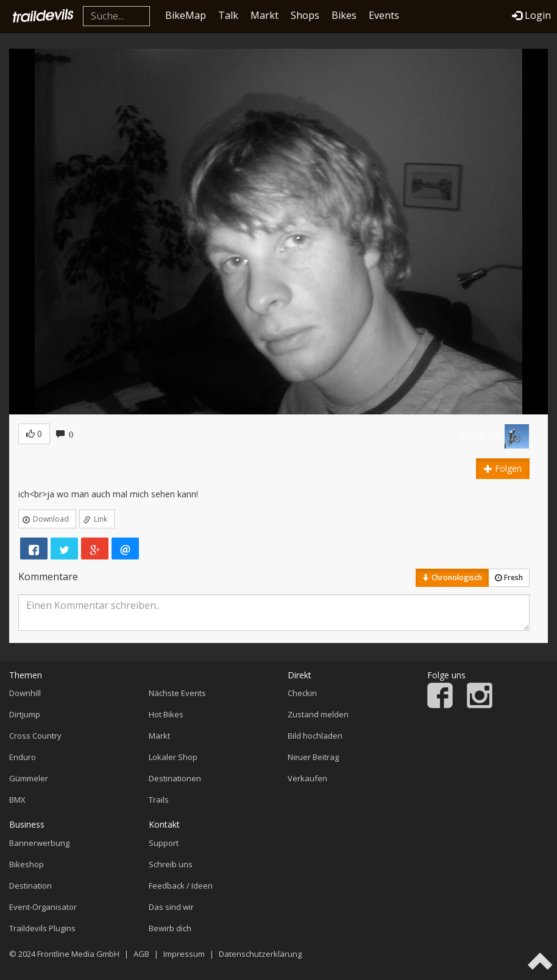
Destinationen (175, 778)
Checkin (302, 693)
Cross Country (35, 736)
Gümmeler (29, 778)
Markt (264, 15)
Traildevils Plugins (42, 928)
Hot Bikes (166, 714)
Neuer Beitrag (313, 757)
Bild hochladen (315, 736)
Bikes (344, 15)
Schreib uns (171, 864)
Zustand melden (318, 714)
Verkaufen (307, 778)
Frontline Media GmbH (78, 954)
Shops (305, 15)
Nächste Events (177, 693)
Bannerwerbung (39, 843)
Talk (228, 15)
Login (531, 15)
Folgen (503, 468)
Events (384, 15)
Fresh (509, 577)
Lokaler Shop (173, 757)
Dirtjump (25, 714)
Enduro (23, 757)
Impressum (184, 954)
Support (164, 843)
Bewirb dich (170, 928)
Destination (30, 886)
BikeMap (186, 15)
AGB (141, 954)
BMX (17, 800)
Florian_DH (479, 436)
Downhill (25, 693)
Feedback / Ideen (181, 886)
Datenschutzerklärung (260, 954)
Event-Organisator (43, 907)
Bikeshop (27, 864)
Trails (159, 800)
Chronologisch (452, 577)
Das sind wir (171, 907)
